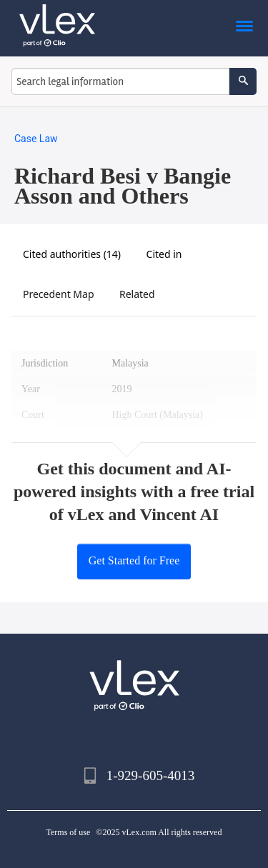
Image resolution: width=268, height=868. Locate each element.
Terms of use (69, 832)
